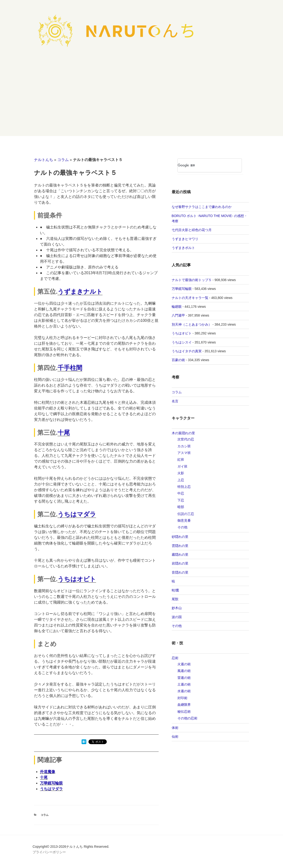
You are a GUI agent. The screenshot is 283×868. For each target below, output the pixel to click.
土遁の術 (184, 684)
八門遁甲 (178, 315)
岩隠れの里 (180, 563)
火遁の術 (184, 664)
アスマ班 (184, 453)
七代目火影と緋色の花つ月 (192, 230)
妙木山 (177, 608)
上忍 (181, 480)
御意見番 (184, 520)
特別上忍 (184, 487)
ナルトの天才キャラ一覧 (190, 298)
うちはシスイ (182, 342)
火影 (181, 473)
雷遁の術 (184, 678)
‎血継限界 (184, 705)
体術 (175, 728)
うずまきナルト (80, 292)
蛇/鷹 (176, 590)
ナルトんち (44, 160)
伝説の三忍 (186, 514)
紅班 (181, 459)
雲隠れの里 (180, 546)
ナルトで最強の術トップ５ (192, 280)
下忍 (181, 500)
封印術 (182, 698)
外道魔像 (48, 772)
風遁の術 (184, 671)
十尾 (64, 433)
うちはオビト (77, 579)
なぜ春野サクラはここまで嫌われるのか (202, 207)
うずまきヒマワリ (185, 239)
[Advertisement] (141, 100)
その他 (182, 527)
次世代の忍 (186, 439)
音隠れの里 (180, 572)
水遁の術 (184, 691)
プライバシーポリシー (49, 852)
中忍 (181, 493)
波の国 (177, 617)
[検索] (203, 165)
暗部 (181, 507)
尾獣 (175, 599)
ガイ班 (182, 466)
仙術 (175, 737)
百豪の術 (178, 360)
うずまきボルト (183, 248)
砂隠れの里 (180, 537)
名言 (175, 401)
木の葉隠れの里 (183, 433)
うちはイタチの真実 (187, 351)
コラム (63, 160)
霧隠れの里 (180, 555)
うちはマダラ (77, 514)
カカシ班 (184, 446)
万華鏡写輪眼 (51, 783)
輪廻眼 (177, 307)
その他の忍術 (187, 718)
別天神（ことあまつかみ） (192, 324)
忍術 (175, 658)
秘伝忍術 (184, 712)
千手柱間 (70, 368)
